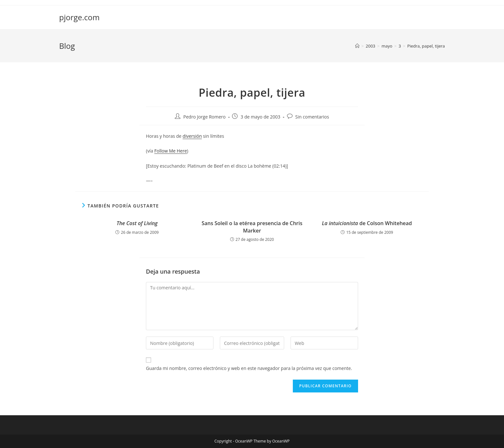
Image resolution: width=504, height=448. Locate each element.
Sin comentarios (312, 117)
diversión (192, 136)
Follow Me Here (171, 151)
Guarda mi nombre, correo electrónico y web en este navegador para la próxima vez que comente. (249, 368)
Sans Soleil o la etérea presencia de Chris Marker (252, 227)
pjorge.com (79, 17)
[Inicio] (357, 46)
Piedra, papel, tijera (426, 46)
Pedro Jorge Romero (204, 117)
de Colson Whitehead (367, 223)
